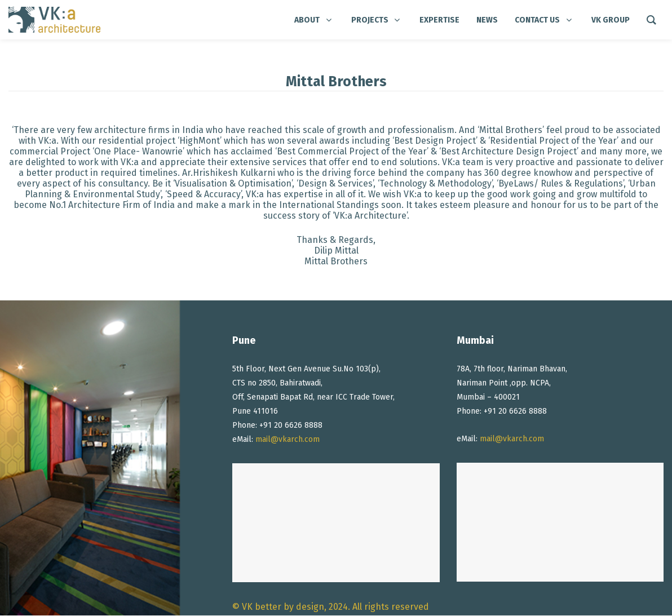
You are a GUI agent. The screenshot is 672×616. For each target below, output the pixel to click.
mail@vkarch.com (288, 439)
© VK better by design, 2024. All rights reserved (331, 607)
